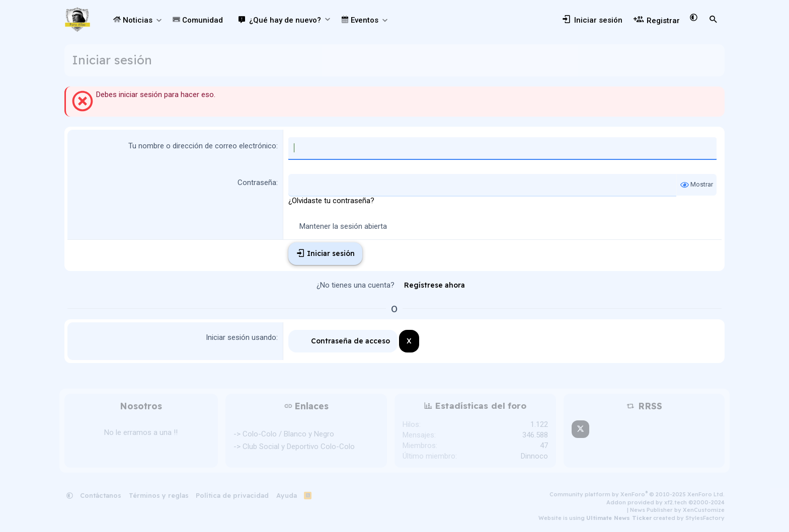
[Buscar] (714, 20)
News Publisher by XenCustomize (677, 510)
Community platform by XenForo (637, 494)
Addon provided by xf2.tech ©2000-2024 (665, 502)
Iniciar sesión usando (241, 337)
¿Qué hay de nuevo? (285, 20)
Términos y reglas (159, 495)
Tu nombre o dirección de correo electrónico (202, 146)
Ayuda (287, 495)
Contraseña (257, 183)
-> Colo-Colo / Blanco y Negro (284, 434)
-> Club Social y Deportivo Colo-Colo (294, 447)
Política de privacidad (232, 495)
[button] (159, 20)
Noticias (133, 20)
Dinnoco (534, 456)
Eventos (360, 20)
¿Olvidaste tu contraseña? (331, 201)
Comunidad (198, 20)
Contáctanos (101, 495)
